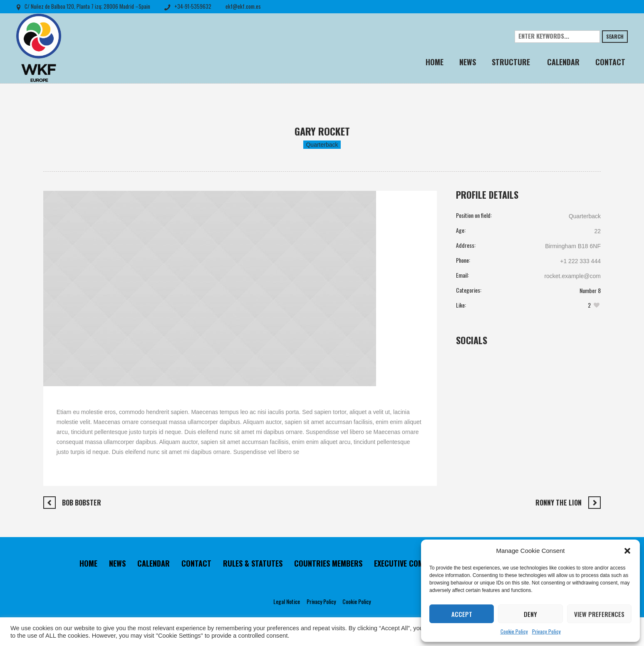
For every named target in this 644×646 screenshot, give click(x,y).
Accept (462, 614)
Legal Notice (287, 601)
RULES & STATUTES (253, 563)
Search (615, 36)
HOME (88, 563)
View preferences (599, 614)
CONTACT (196, 563)
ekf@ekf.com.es (243, 6)
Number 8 (590, 290)
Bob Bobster (82, 503)
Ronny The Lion (559, 503)
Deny (530, 614)
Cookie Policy (514, 631)
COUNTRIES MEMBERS (328, 563)
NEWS (117, 563)
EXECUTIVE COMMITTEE (410, 563)
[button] (627, 551)
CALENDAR (154, 563)
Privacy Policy (546, 631)
